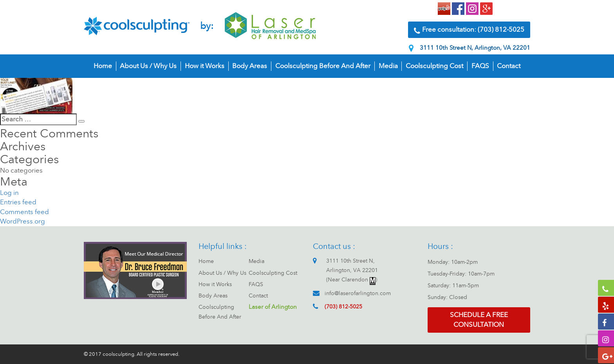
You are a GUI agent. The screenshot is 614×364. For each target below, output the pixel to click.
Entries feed (18, 202)
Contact (509, 66)
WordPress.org (23, 221)
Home (103, 66)
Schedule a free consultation (479, 320)
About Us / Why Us (148, 66)
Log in (9, 193)
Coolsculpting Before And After (323, 66)
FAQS (480, 66)
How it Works (205, 66)
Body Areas (250, 66)
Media (388, 66)
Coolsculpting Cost (434, 66)
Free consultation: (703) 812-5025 (469, 30)
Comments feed (24, 212)
